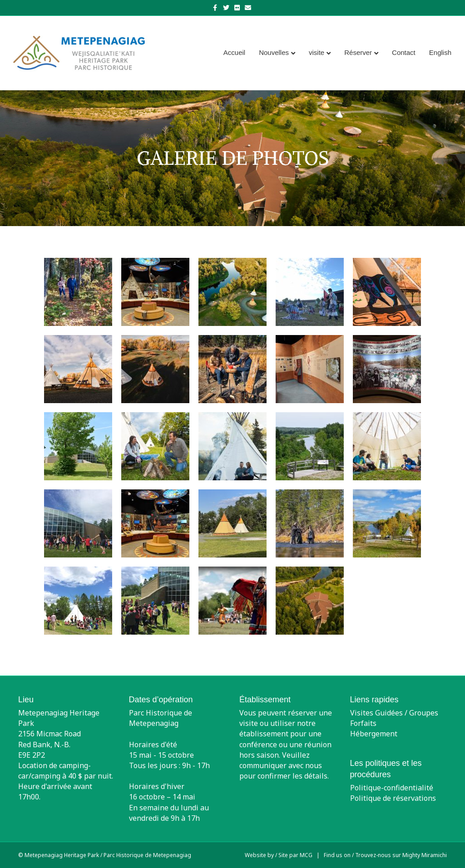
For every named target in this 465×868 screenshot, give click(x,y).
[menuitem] (440, 52)
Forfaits (363, 723)
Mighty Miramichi (425, 855)
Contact (404, 52)
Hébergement (374, 734)
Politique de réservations (393, 798)
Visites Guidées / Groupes (394, 713)
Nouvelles (274, 52)
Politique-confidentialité (392, 788)
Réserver (358, 52)
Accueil (234, 52)
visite (317, 52)
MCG (306, 855)
